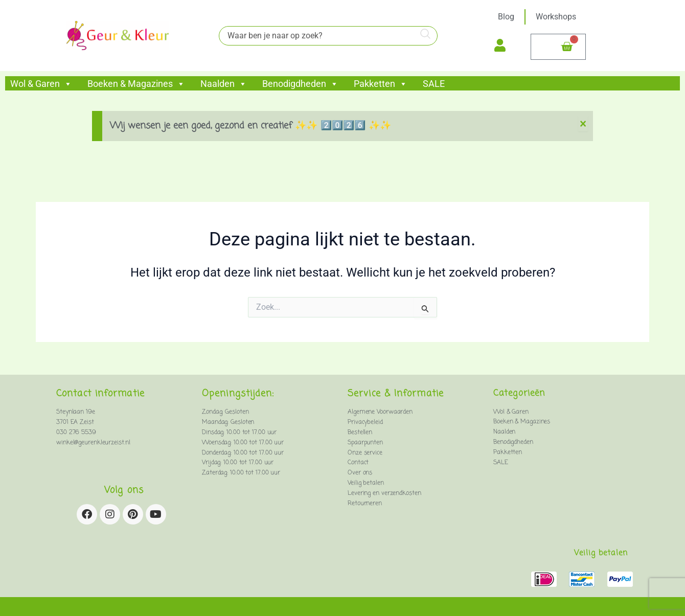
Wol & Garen (41, 84)
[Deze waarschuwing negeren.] (583, 124)
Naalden (224, 84)
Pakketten (381, 84)
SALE (434, 84)
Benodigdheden (300, 84)
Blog (506, 17)
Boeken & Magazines (136, 84)
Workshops (556, 17)
